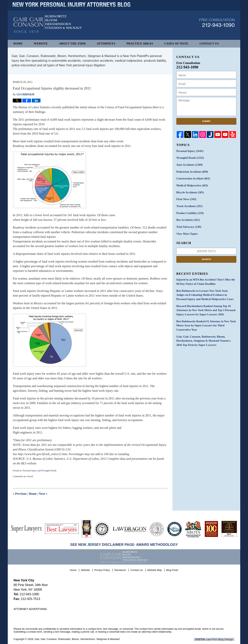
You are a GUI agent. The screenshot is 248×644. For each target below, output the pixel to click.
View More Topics (187, 232)
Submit (206, 121)
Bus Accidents (188, 219)
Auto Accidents (189, 165)
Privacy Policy (102, 570)
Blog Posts (172, 570)
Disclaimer (121, 570)
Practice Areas (140, 44)
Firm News (186, 198)
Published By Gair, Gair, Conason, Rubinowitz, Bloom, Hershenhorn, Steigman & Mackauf (217, 26)
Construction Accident (193, 178)
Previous (20, 494)
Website (41, 44)
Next (43, 494)
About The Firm (72, 44)
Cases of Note (176, 44)
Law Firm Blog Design (216, 639)
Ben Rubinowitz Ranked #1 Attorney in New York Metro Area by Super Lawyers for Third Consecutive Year (205, 323)
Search (206, 258)
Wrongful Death (49, 471)
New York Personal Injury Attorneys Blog (48, 27)
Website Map (155, 570)
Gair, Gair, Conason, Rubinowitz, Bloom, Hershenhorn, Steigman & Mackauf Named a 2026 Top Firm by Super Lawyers (206, 338)
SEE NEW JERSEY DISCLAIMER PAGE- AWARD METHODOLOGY (124, 545)
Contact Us (209, 44)
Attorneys (106, 44)
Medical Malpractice (192, 185)
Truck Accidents (189, 205)
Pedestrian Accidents (192, 171)
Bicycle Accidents (190, 192)
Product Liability (190, 212)
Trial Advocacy (188, 226)
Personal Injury (30, 471)
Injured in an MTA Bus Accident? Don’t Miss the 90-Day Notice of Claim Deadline (205, 280)
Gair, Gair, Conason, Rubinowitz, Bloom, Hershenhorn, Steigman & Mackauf (77, 639)
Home (18, 44)
